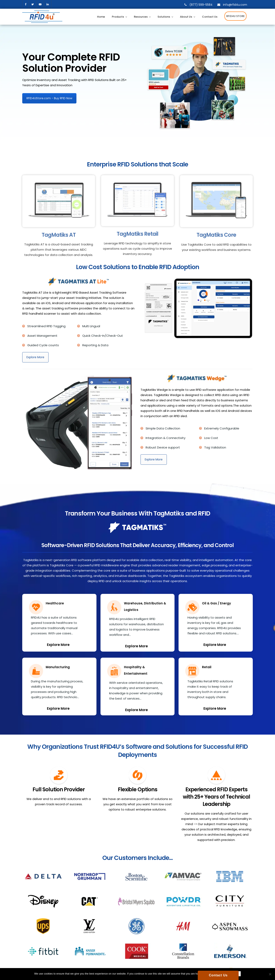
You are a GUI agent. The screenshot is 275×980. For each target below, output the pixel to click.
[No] (270, 974)
